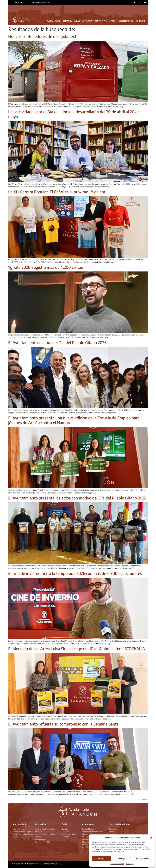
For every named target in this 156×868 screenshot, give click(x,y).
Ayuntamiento (53, 21)
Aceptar (101, 858)
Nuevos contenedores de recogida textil (43, 37)
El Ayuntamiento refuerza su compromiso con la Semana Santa (63, 724)
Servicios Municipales (106, 21)
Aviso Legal (130, 864)
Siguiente (143, 800)
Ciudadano (88, 21)
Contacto (141, 21)
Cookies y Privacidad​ (117, 864)
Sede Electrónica (127, 21)
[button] (151, 838)
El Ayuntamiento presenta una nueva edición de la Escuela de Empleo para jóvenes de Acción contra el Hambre (74, 420)
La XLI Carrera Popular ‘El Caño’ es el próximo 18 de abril (58, 192)
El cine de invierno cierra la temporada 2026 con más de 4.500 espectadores (75, 573)
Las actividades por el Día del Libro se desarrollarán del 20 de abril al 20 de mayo (74, 114)
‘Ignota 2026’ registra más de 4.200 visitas (46, 267)
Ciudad (77, 21)
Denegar (122, 858)
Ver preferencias (143, 858)
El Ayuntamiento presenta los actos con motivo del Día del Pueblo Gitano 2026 (77, 498)
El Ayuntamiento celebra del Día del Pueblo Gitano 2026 (57, 343)
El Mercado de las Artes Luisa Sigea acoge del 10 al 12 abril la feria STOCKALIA (77, 649)
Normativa (67, 21)
